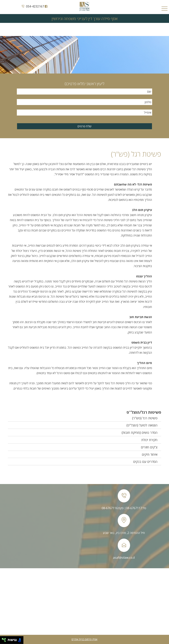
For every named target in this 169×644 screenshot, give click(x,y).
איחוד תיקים (150, 454)
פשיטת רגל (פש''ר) (145, 418)
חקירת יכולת (149, 440)
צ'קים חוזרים (149, 447)
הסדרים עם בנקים (145, 462)
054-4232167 (32, 6)
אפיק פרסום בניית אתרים (84, 639)
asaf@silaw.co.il (124, 558)
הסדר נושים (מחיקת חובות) (140, 432)
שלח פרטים (84, 126)
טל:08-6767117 (136, 508)
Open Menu (165, 9)
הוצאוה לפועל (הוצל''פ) (142, 425)
